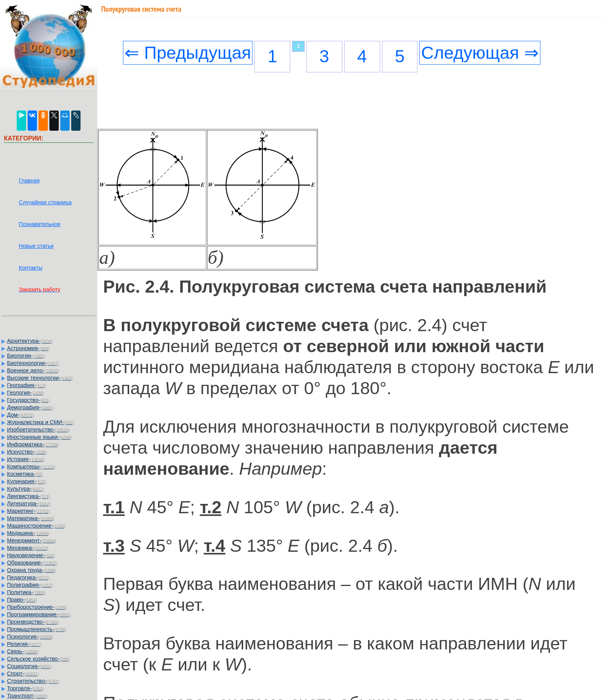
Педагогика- (28, 577)
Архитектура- (30, 341)
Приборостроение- (37, 607)
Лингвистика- (29, 496)
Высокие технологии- (40, 378)
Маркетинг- (29, 511)
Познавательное (40, 224)
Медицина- (28, 533)
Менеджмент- (32, 540)
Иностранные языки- (39, 437)
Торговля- (25, 688)
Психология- (30, 637)
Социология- (29, 666)
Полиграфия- (30, 585)
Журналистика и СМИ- (40, 422)
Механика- (28, 548)
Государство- (29, 400)
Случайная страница (46, 202)
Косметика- (25, 474)
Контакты (31, 268)
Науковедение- (31, 555)
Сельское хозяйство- (38, 659)
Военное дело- (33, 370)
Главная (29, 181)
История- (26, 459)
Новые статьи (36, 246)
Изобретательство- (38, 430)
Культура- (25, 489)
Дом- (21, 415)
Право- (22, 600)
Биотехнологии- (33, 363)
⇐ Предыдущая (188, 53)
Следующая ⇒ (480, 53)
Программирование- (39, 614)
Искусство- (27, 452)
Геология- (25, 393)
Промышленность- (37, 629)
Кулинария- (26, 481)
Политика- (26, 592)
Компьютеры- (31, 467)
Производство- (33, 622)
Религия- (24, 644)
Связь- (23, 651)
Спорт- (23, 674)
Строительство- (33, 681)
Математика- (31, 518)
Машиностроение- (36, 526)
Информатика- (33, 444)
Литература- (29, 504)
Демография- (30, 407)
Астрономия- (28, 348)
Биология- (26, 356)
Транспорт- (27, 696)
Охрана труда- (32, 570)
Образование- (32, 563)
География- (26, 385)
